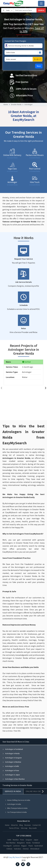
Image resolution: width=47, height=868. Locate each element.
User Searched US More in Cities (16, 742)
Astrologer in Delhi (11, 766)
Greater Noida (16, 104)
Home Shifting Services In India (18, 800)
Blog (21, 825)
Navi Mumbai (11, 843)
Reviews (28, 825)
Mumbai (16, 840)
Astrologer (29, 104)
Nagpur (24, 846)
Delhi (9, 840)
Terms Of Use (14, 828)
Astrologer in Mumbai (12, 762)
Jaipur (36, 840)
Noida (28, 843)
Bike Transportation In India (16, 808)
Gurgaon (29, 840)
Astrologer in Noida (11, 753)
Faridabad (36, 843)
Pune (22, 840)
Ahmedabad (35, 849)
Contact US (37, 825)
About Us (14, 825)
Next (39, 66)
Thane (31, 846)
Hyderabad (39, 846)
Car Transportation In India (16, 812)
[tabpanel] (23, 760)
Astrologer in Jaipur (11, 775)
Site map (24, 828)
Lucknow (16, 846)
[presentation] (2, 388)
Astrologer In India (13, 804)
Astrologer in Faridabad (13, 749)
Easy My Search (15, 857)
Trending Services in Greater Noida (17, 785)
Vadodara (17, 849)
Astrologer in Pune (11, 770)
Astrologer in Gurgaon (12, 758)
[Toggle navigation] (41, 4)
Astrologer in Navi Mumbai (14, 779)
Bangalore (21, 843)
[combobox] (7, 10)
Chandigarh (7, 846)
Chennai (26, 849)
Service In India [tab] (13, 791)
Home (6, 104)
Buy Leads (33, 828)
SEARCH (41, 10)
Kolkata (9, 849)
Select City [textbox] (10, 10)
